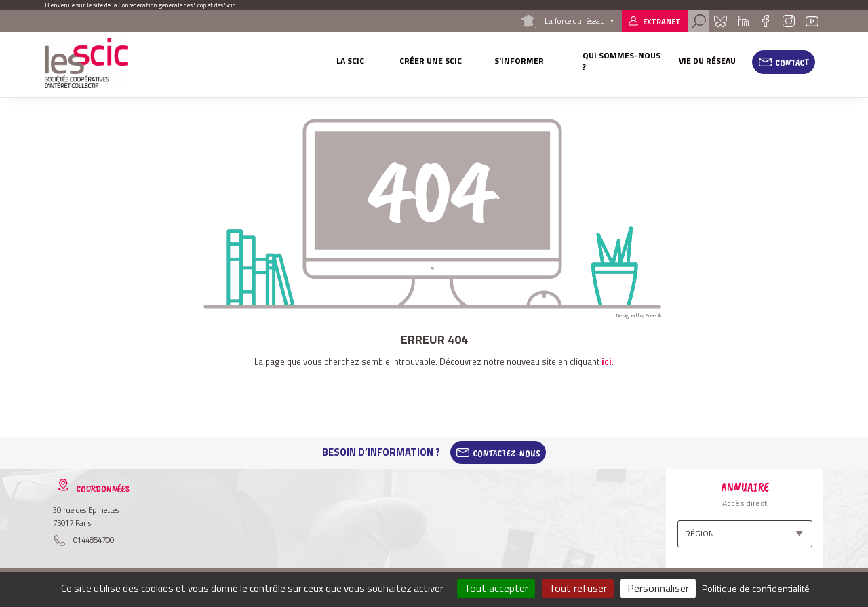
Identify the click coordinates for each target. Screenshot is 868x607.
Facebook (765, 21)
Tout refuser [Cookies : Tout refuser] (578, 588)
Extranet (662, 21)
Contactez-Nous (507, 452)
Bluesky (720, 21)
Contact (792, 62)
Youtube (812, 21)
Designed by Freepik (639, 315)
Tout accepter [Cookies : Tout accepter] (496, 588)
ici (607, 361)
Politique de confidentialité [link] (756, 588)
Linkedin (744, 21)
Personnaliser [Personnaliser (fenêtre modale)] (658, 588)
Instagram (788, 21)
